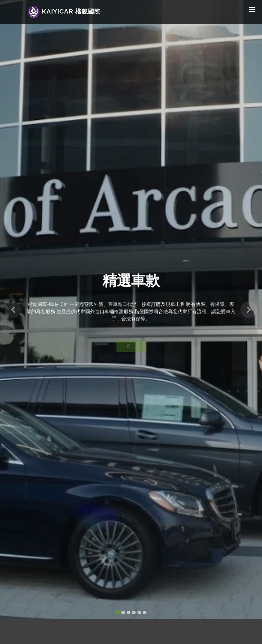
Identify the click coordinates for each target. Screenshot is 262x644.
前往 (131, 344)
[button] (13, 306)
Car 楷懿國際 (64, 12)
